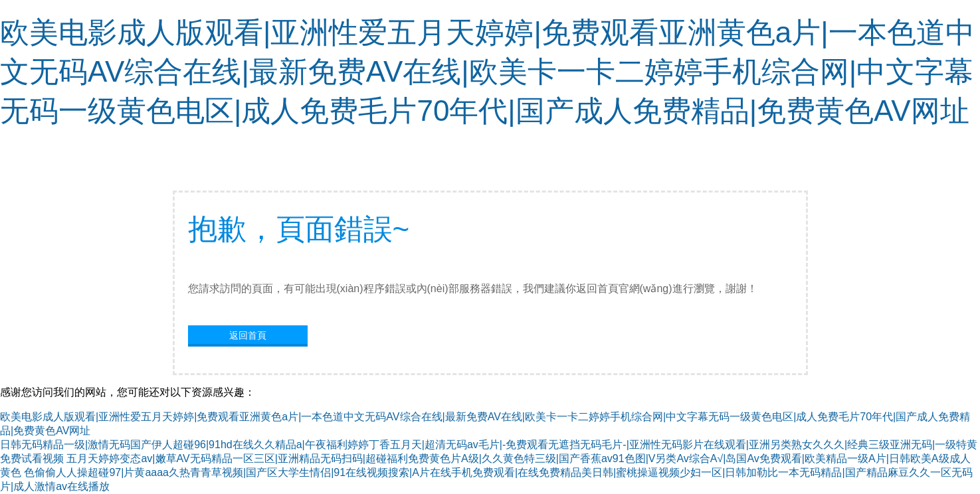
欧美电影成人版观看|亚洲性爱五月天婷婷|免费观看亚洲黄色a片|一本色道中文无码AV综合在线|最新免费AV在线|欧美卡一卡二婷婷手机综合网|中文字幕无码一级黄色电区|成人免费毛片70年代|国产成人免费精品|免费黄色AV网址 (487, 71)
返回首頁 (248, 335)
